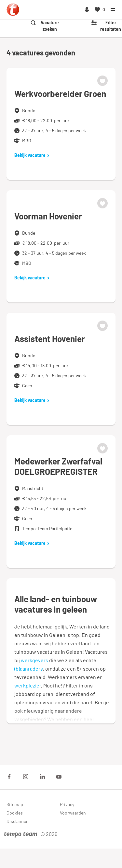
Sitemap (15, 804)
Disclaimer (17, 821)
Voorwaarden (73, 813)
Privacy (67, 804)
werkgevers (34, 660)
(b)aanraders (29, 669)
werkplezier (28, 685)
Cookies (15, 813)
